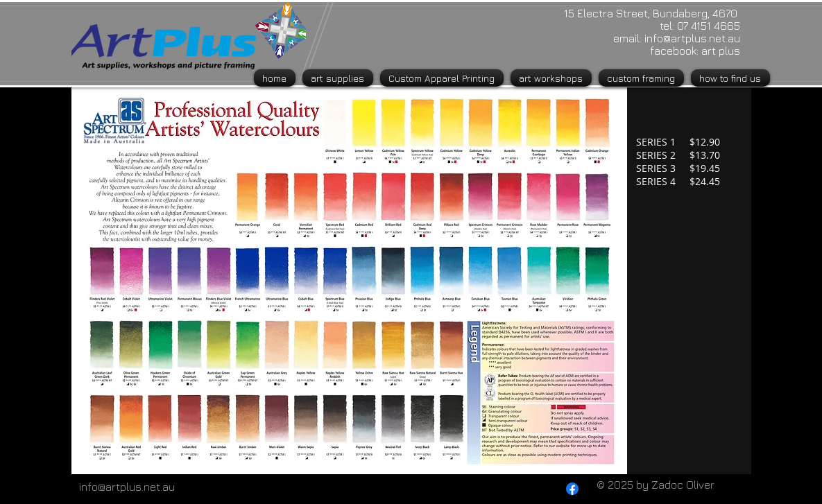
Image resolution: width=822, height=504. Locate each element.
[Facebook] (572, 489)
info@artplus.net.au (692, 38)
